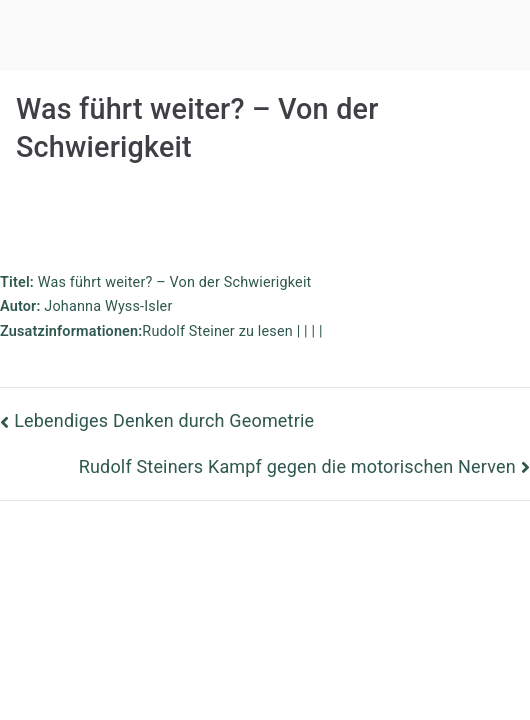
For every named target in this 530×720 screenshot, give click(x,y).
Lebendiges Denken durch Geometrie (164, 420)
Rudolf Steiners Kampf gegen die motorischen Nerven (297, 466)
